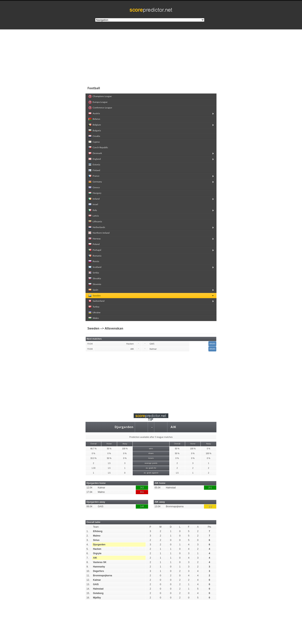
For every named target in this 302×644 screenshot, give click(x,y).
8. (87, 562)
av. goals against (151, 473)
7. (87, 558)
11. (88, 576)
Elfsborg (98, 531)
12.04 (89, 488)
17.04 (89, 492)
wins (151, 449)
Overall (93, 444)
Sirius (96, 540)
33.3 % (93, 458)
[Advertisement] (176, 57)
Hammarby (99, 567)
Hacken (97, 549)
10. (88, 571)
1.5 (109, 463)
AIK (173, 427)
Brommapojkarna (175, 506)
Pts (209, 527)
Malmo (101, 492)
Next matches (94, 339)
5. (87, 549)
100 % (125, 449)
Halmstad (171, 488)
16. (88, 598)
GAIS (101, 506)
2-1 (210, 488)
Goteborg (98, 593)
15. (88, 593)
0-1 (142, 492)
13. (88, 584)
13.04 (158, 506)
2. (87, 536)
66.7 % (93, 449)
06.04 (89, 506)
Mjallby (97, 598)
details (212, 344)
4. (87, 545)
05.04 (158, 488)
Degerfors (99, 571)
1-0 (142, 506)
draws (151, 453)
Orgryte (97, 553)
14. (88, 589)
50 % (109, 449)
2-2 (210, 506)
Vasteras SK (100, 562)
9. (87, 567)
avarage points (151, 463)
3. (87, 540)
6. (87, 553)
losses (151, 458)
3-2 (142, 488)
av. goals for (151, 468)
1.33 (93, 468)
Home (109, 444)
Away (125, 444)
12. (88, 580)
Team (96, 527)
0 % (208, 449)
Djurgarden (124, 427)
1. (87, 531)
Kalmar (102, 488)
